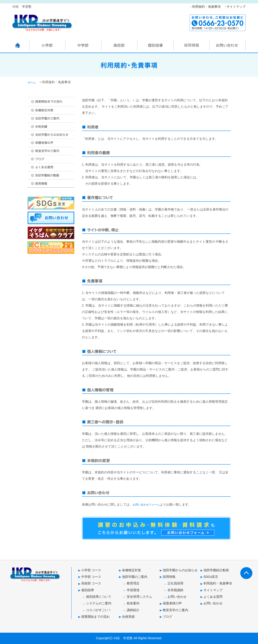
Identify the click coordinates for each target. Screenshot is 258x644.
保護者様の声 (172, 603)
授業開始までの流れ (96, 617)
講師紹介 (133, 610)
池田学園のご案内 (135, 577)
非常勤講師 (175, 590)
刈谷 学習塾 (123, 638)
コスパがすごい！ (99, 610)
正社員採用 (175, 583)
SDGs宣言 (211, 577)
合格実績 (128, 617)
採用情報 (169, 577)
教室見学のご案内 (175, 610)
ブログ (167, 617)
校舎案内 (133, 603)
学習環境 (133, 590)
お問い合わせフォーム (146, 505)
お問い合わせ (177, 597)
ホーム (32, 82)
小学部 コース (91, 570)
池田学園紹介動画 (216, 570)
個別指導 (88, 590)
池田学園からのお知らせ (180, 570)
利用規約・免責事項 (206, 7)
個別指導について (99, 597)
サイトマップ (236, 7)
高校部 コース (91, 583)
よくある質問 (213, 597)
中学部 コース (91, 577)
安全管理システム (139, 597)
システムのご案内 (99, 603)
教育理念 (133, 583)
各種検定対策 (131, 570)
